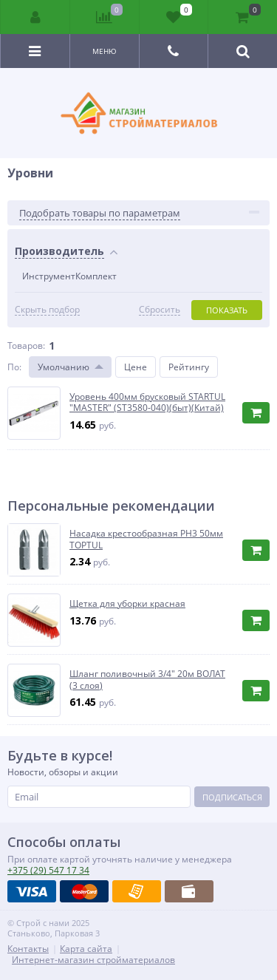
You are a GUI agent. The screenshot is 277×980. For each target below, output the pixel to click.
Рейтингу (189, 367)
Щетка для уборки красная (127, 604)
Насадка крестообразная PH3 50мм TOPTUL (146, 539)
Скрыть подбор (47, 310)
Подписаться (232, 797)
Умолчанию (64, 367)
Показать (227, 310)
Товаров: (26, 346)
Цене (136, 367)
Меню (105, 51)
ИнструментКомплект (69, 276)
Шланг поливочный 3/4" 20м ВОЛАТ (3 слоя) (147, 680)
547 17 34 (48, 870)
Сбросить (160, 310)
